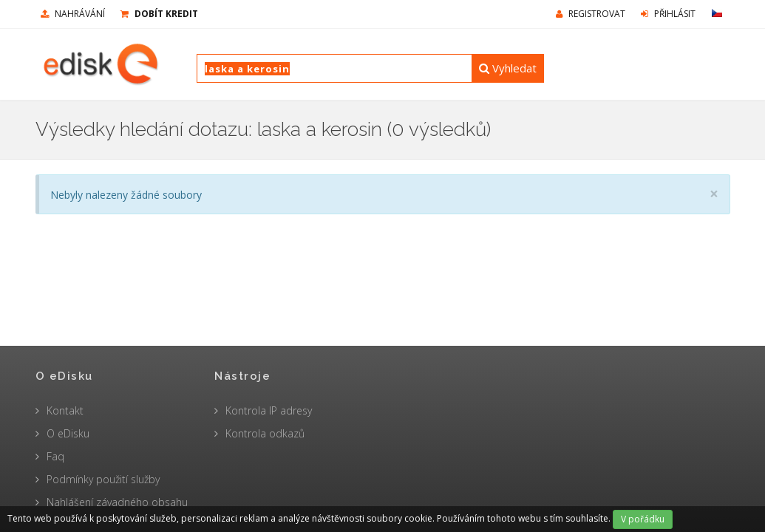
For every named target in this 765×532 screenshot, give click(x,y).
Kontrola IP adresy (269, 410)
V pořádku (643, 519)
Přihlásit (668, 14)
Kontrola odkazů (265, 433)
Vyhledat (508, 68)
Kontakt (65, 410)
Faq (55, 456)
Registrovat (591, 14)
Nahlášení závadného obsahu (117, 502)
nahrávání (73, 14)
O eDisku (68, 433)
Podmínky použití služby (103, 479)
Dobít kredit (159, 14)
